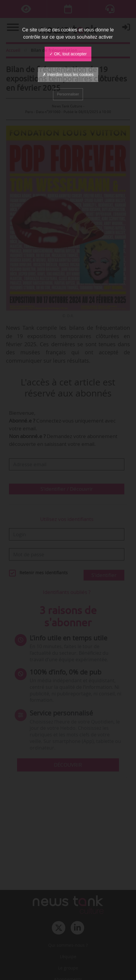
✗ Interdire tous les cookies (68, 75)
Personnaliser (68, 94)
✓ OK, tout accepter (68, 54)
